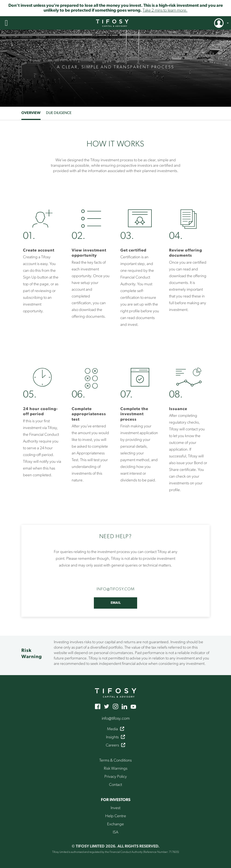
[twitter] (107, 706)
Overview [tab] (31, 113)
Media (116, 729)
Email (116, 603)
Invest (116, 808)
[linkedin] (124, 706)
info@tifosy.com (116, 719)
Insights (116, 737)
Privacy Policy (116, 777)
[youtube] (133, 706)
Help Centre (116, 816)
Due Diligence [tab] (59, 113)
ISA (116, 832)
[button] (6, 23)
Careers (116, 745)
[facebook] (98, 706)
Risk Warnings (116, 769)
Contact (116, 785)
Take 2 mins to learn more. (165, 11)
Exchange (116, 824)
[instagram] (116, 706)
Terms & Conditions (116, 761)
